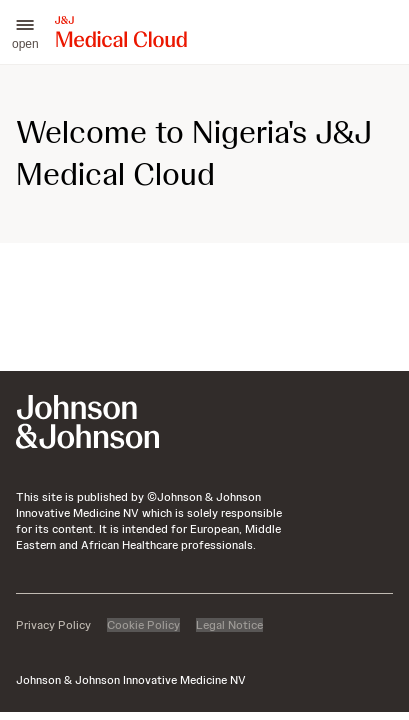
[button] (25, 32)
